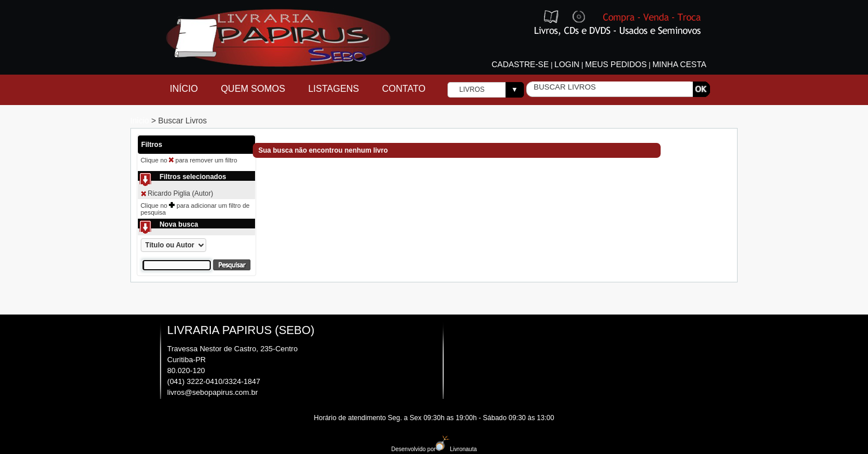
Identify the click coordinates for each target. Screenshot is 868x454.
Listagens (333, 89)
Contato (404, 89)
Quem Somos (253, 89)
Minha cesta (680, 64)
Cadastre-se (520, 64)
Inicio (141, 121)
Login (567, 64)
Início (184, 89)
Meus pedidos (616, 64)
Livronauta (456, 449)
